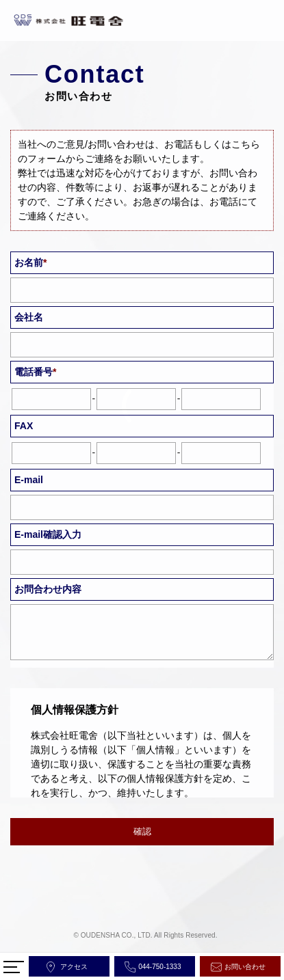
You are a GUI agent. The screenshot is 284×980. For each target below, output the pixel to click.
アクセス (74, 967)
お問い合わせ (245, 967)
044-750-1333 (159, 967)
